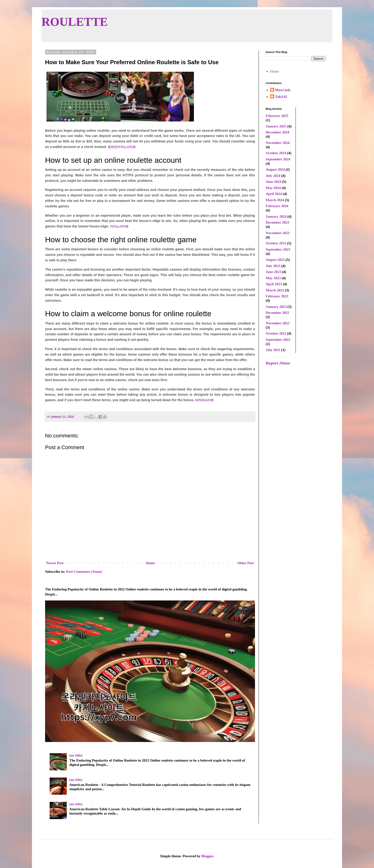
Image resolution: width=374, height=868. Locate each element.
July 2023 (273, 266)
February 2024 (277, 206)
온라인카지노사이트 (122, 147)
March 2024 (275, 200)
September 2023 (278, 249)
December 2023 (277, 222)
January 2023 (276, 307)
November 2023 (278, 233)
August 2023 (275, 260)
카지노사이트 (119, 226)
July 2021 (273, 350)
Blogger (207, 856)
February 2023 (277, 296)
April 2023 (274, 284)
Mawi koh (283, 90)
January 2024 (276, 216)
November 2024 (278, 143)
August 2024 (275, 169)
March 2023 (275, 290)
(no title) (76, 755)
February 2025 (277, 116)
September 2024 (278, 159)
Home (151, 563)
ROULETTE (75, 22)
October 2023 (276, 243)
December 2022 (277, 313)
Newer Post (55, 563)
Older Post (246, 563)
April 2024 (274, 194)
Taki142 (281, 97)
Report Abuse (278, 363)
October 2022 (276, 333)
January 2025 (276, 126)
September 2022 (278, 340)
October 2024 (276, 153)
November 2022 (278, 323)
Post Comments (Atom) (84, 572)
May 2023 (273, 278)
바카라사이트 (204, 400)
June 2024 (273, 182)
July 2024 (273, 176)
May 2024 (273, 188)
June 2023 (273, 272)
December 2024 (277, 132)
